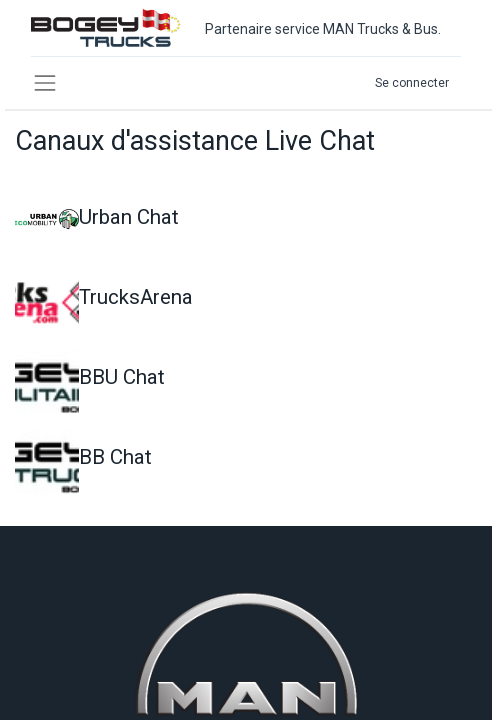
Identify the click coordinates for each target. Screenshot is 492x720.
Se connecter (412, 83)
